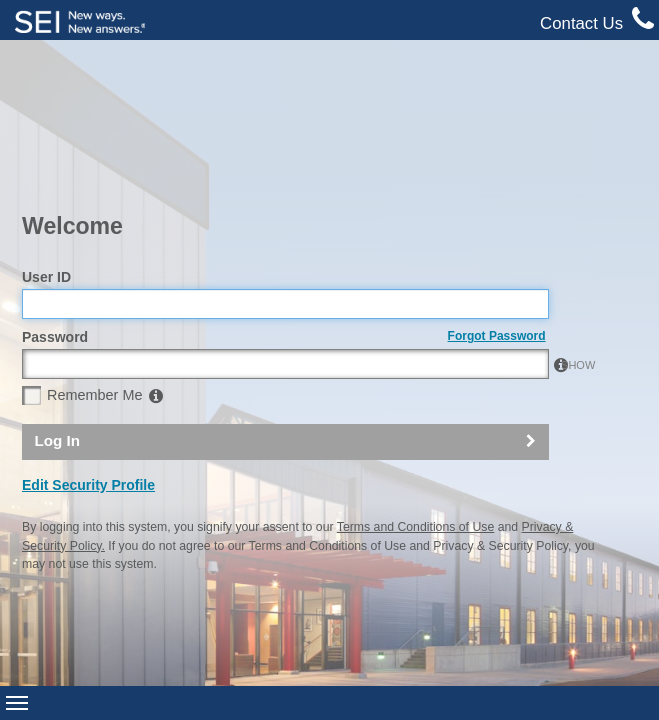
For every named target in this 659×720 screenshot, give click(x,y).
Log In (57, 325)
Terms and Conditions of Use (415, 412)
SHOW (525, 250)
